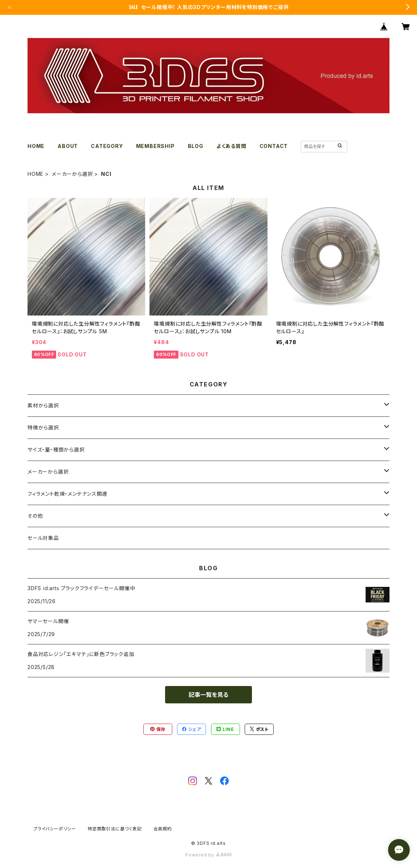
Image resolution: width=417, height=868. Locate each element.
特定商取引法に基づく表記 (115, 829)
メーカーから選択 (72, 174)
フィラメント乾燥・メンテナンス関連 (68, 494)
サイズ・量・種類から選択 (56, 450)
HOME (36, 146)
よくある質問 (231, 146)
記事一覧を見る (208, 695)
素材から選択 (43, 405)
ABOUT (68, 146)
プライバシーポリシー (55, 829)
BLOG (196, 146)
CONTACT (274, 146)
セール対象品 (43, 538)
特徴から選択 (43, 427)
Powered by (208, 855)
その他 (35, 516)
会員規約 (163, 829)
